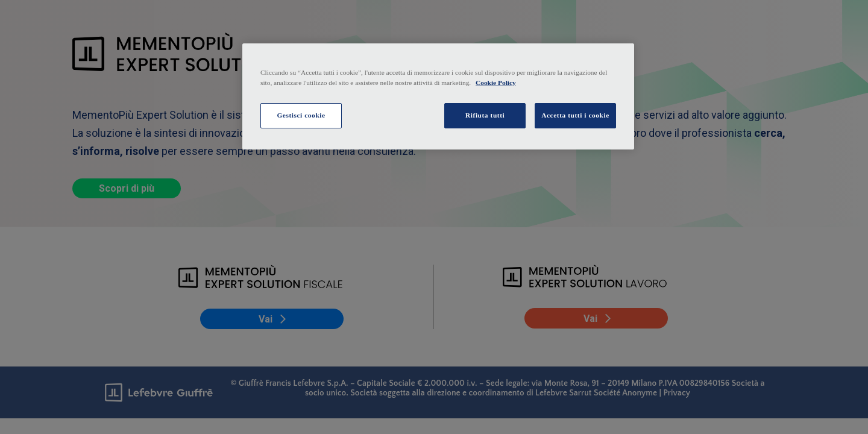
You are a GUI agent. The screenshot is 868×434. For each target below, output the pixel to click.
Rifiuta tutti (485, 115)
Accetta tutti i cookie (575, 115)
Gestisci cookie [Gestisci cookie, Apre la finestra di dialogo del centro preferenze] (301, 115)
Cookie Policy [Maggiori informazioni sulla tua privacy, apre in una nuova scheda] (496, 83)
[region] (438, 96)
